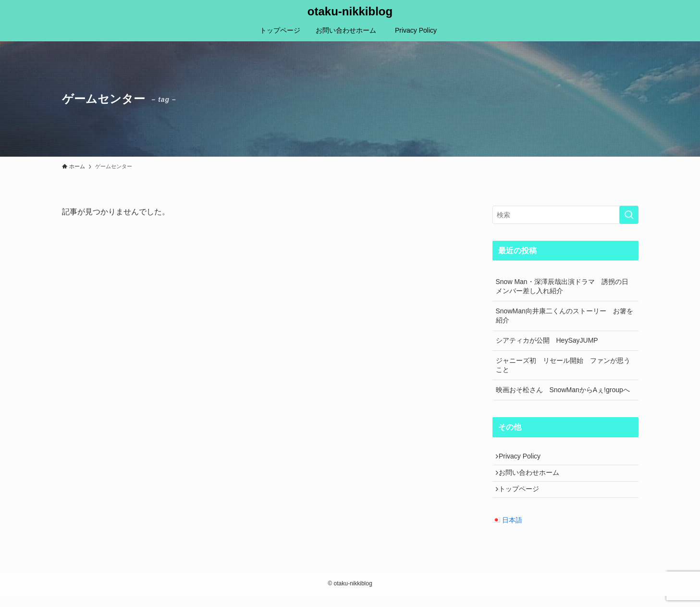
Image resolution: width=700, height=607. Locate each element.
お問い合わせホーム (533, 478)
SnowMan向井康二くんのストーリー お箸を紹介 (565, 316)
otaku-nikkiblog (350, 12)
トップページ (523, 498)
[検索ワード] (565, 215)
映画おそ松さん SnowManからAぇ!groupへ (563, 390)
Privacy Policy (527, 458)
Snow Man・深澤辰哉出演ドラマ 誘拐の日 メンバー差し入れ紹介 (565, 286)
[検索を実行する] (629, 215)
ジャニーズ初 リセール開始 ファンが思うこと (563, 365)
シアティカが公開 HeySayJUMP (547, 340)
